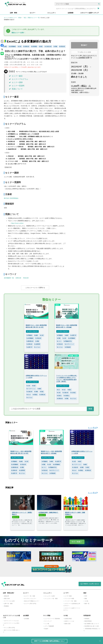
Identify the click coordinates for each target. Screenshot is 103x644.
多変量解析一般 (9, 278)
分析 (20, 46)
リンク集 (47, 623)
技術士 (59, 395)
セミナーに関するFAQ (30, 603)
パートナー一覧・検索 (70, 600)
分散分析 (29, 391)
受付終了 (84, 45)
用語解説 (6, 605)
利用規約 (87, 618)
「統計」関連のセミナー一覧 (31, 18)
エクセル (37, 346)
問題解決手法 (68, 340)
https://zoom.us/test (17, 223)
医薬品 (35, 394)
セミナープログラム (19, 79)
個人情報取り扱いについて (92, 623)
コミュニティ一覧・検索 (51, 598)
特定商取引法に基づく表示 (92, 625)
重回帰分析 (30, 340)
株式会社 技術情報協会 (11, 198)
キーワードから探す (9, 600)
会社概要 (27, 618)
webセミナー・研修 (15, 18)
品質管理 (37, 343)
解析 (5, 46)
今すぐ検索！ (77, 541)
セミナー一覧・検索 (30, 595)
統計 (41, 46)
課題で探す (7, 598)
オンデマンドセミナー (32, 330)
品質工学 (29, 346)
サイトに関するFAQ (9, 627)
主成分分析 (48, 46)
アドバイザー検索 (69, 598)
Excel (29, 394)
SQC (64, 389)
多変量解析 (12, 46)
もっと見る (93, 427)
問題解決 (29, 334)
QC (59, 389)
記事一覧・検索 (8, 603)
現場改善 (68, 346)
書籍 (86, 598)
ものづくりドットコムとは (11, 620)
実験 (55, 46)
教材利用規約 (88, 620)
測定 (42, 391)
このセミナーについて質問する (35, 288)
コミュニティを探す (50, 595)
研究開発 (34, 46)
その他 (86, 600)
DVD (86, 595)
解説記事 (16, 516)
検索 (90, 408)
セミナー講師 (16, 82)
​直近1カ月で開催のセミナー (32, 600)
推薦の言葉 (67, 623)
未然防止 (67, 395)
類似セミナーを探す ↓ (19, 33)
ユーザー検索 (68, 595)
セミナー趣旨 (16, 76)
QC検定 (73, 392)
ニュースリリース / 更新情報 (52, 618)
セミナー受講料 (17, 86)
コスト (59, 340)
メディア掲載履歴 (49, 625)
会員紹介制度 (68, 618)
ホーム (6, 18)
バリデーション (31, 388)
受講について (16, 89)
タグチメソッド (69, 343)
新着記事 (6, 595)
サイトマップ (48, 620)
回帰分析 (26, 46)
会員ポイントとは (69, 620)
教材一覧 (87, 603)
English (46, 628)
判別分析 (62, 46)
